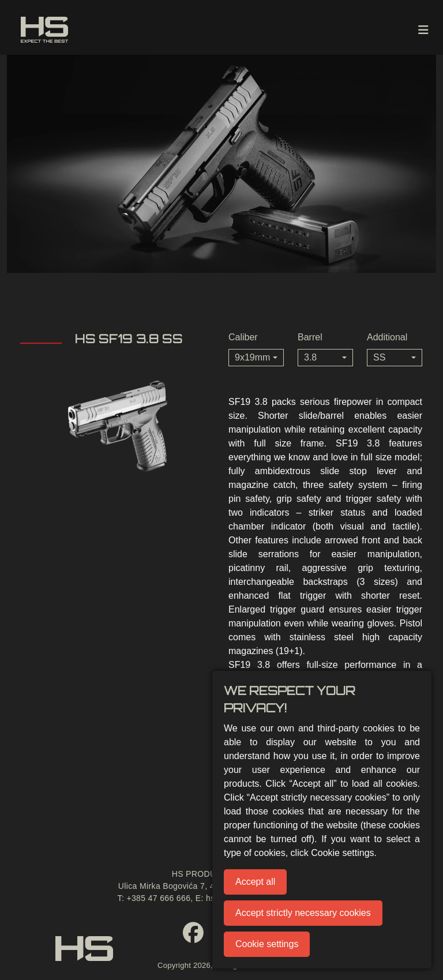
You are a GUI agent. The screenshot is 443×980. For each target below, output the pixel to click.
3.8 (310, 357)
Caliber (243, 337)
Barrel (310, 337)
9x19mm (252, 357)
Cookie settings (267, 944)
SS (379, 357)
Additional (387, 337)
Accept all (255, 882)
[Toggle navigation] (423, 30)
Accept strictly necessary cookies (303, 913)
